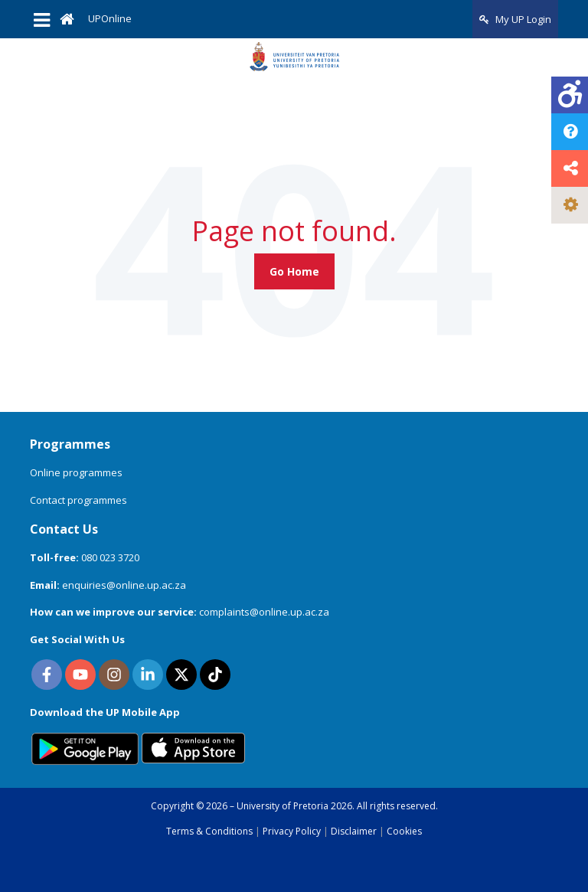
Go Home (294, 271)
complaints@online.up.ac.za (264, 612)
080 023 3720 (110, 557)
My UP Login (515, 19)
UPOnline (110, 18)
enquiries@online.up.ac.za (124, 585)
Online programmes (76, 472)
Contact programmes (78, 500)
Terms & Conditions (209, 831)
